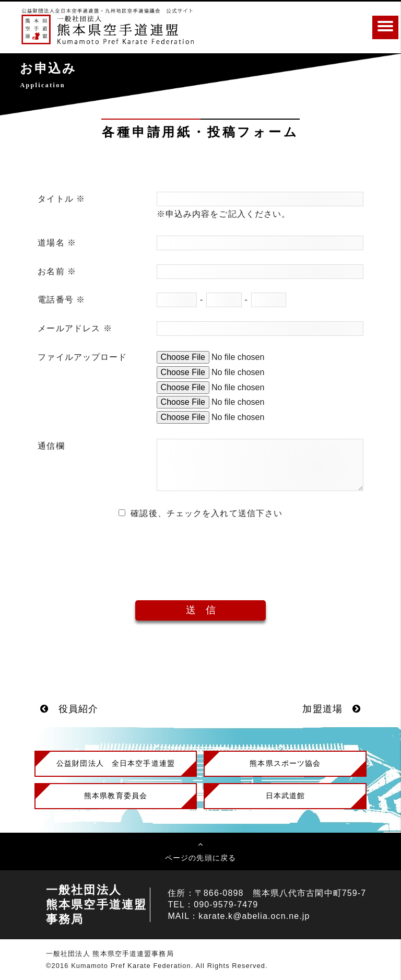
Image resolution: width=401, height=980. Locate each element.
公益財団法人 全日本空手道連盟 (116, 763)
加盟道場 (332, 709)
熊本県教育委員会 (116, 796)
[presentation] (200, 552)
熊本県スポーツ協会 (285, 763)
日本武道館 (286, 796)
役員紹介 (69, 709)
